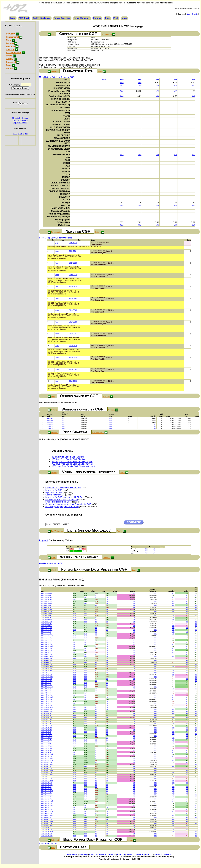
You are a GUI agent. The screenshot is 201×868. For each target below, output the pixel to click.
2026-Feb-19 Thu (47, 685)
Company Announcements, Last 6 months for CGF (68, 504)
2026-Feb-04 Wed (47, 707)
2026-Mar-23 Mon (47, 640)
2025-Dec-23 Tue (47, 762)
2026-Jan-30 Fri (46, 713)
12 (48, 369)
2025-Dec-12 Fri (46, 777)
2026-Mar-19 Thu (47, 644)
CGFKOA (50, 418)
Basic (9, 65)
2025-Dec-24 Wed (47, 760)
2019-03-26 (73, 322)
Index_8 (158, 854)
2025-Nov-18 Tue (47, 813)
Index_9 (168, 854)
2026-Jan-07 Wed (47, 746)
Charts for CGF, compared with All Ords (63, 488)
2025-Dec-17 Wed (47, 770)
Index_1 (93, 854)
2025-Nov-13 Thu (47, 819)
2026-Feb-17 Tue (47, 689)
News (9, 40)
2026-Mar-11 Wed (47, 656)
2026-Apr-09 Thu (46, 618)
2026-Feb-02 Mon (47, 711)
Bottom (10, 68)
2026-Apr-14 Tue (46, 611)
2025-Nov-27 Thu (47, 799)
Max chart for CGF (54, 490)
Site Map (83, 854)
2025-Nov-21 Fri (46, 807)
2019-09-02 (73, 298)
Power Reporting (62, 18)
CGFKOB (50, 420)
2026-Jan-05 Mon (47, 750)
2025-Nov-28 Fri (46, 797)
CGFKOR (50, 426)
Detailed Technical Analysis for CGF (62, 499)
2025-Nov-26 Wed (47, 801)
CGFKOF (50, 422)
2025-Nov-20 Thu (47, 809)
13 (48, 381)
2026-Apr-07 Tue (46, 622)
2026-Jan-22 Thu (46, 724)
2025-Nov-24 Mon (47, 805)
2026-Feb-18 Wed (47, 687)
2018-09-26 (73, 357)
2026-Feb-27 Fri (46, 673)
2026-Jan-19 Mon (47, 730)
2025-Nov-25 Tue (47, 803)
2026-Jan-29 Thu (46, 715)
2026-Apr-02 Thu (46, 624)
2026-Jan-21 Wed (47, 726)
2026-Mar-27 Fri (46, 632)
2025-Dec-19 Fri (46, 766)
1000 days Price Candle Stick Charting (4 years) (73, 466)
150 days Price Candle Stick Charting (69, 459)
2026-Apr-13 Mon (47, 614)
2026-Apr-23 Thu (46, 597)
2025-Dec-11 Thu (47, 779)
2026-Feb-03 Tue (47, 709)
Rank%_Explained (41, 18)
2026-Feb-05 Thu (47, 705)
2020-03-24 (73, 251)
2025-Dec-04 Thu (47, 789)
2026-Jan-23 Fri (46, 722)
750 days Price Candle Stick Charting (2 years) (73, 464)
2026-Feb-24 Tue (47, 679)
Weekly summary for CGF (51, 563)
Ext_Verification (14, 53)
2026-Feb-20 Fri (46, 683)
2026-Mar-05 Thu (47, 664)
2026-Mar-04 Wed (47, 667)
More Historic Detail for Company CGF (57, 77)
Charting (10, 49)
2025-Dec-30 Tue (47, 756)
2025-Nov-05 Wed (47, 832)
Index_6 (140, 854)
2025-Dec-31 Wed (47, 754)
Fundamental (12, 37)
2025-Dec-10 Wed (47, 781)
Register (195, 14)
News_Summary (82, 18)
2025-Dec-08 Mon (47, 785)
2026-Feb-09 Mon (47, 701)
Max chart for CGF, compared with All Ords (65, 497)
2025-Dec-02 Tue (47, 793)
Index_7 (149, 854)
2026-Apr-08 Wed (47, 620)
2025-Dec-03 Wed (47, 791)
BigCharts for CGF (54, 492)
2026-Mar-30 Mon (47, 630)
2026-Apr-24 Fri (46, 595)
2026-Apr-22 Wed (47, 599)
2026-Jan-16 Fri (46, 732)
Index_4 (121, 854)
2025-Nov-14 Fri (46, 817)
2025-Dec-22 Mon (47, 764)
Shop (107, 18)
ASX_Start (24, 18)
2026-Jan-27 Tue (46, 720)
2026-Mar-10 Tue (47, 658)
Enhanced (11, 62)
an (56, 243)
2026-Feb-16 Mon (47, 691)
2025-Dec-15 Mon (47, 775)
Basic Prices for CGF (49, 843)
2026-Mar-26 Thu (47, 634)
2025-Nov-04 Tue (47, 834)
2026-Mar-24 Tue (47, 638)
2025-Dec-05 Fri (46, 787)
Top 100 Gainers (20, 120)
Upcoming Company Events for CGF (62, 507)
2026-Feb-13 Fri (46, 693)
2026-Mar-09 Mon (47, 660)
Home (12, 18)
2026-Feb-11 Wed (47, 697)
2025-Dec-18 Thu (47, 768)
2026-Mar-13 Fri (46, 652)
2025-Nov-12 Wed (47, 821)
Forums (97, 18)
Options (10, 43)
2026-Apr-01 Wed (47, 626)
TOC (53, 34)
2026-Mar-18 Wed (47, 646)
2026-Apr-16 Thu (46, 607)
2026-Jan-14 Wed (47, 736)
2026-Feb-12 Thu (47, 695)
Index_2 (102, 854)
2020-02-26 (73, 263)
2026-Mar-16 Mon (47, 650)
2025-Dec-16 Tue (47, 773)
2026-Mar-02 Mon (47, 671)
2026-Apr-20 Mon (47, 603)
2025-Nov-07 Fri (46, 828)
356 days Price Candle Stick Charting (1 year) (72, 462)
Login (189, 14)
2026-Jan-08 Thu (46, 744)
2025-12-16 (73, 243)
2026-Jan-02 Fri (46, 752)
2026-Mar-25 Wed (47, 636)
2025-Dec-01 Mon (47, 795)
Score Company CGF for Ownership (56, 238)
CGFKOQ (50, 424)
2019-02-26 (73, 346)
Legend (44, 541)
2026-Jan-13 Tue (46, 738)
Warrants (11, 46)
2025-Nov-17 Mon (47, 815)
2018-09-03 (73, 369)
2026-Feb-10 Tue (47, 699)
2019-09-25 (73, 287)
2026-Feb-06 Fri (46, 703)
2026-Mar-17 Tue (47, 648)
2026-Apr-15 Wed (47, 609)
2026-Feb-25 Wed (47, 677)
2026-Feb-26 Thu (47, 675)
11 (48, 357)
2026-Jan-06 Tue (46, 748)
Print (116, 18)
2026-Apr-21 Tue (46, 601)
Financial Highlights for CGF (58, 502)
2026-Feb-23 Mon (47, 681)
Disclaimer (72, 854)
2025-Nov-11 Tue (47, 823)
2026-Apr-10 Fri (46, 616)
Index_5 (130, 854)
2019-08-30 (73, 310)
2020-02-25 (73, 275)
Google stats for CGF (55, 495)
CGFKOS (50, 428)
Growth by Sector (20, 118)
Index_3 (112, 854)
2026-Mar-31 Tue (47, 628)
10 (48, 346)
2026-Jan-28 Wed (47, 717)
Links (124, 18)
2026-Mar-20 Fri (46, 642)
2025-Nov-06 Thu (47, 830)
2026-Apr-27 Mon (47, 593)
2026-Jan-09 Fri (46, 742)
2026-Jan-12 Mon (47, 740)
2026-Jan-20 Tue (46, 728)
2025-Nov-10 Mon (47, 826)
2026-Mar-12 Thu (47, 654)
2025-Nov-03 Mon (47, 836)
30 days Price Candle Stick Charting (68, 457)
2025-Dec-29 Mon (47, 758)
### (104, 80)
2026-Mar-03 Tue (47, 669)
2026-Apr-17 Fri (46, 605)
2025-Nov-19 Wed (47, 811)
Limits (9, 56)
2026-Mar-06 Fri (46, 662)
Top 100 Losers (20, 123)
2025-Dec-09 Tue (47, 783)
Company (11, 34)
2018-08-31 (73, 381)
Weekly (10, 59)
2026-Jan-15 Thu (46, 734)
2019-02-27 (73, 334)
